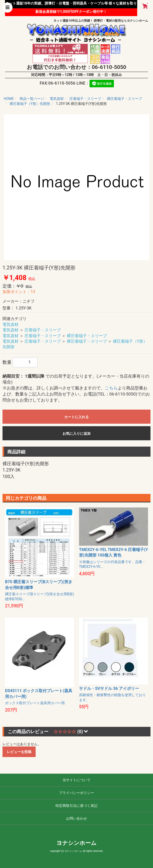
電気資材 (11, 324)
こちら (111, 388)
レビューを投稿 (19, 752)
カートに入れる (76, 417)
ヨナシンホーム (76, 843)
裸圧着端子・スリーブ (87, 336)
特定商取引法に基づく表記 (76, 806)
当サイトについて (76, 780)
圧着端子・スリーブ (43, 330)
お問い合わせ (76, 818)
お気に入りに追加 (76, 433)
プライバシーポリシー (76, 793)
